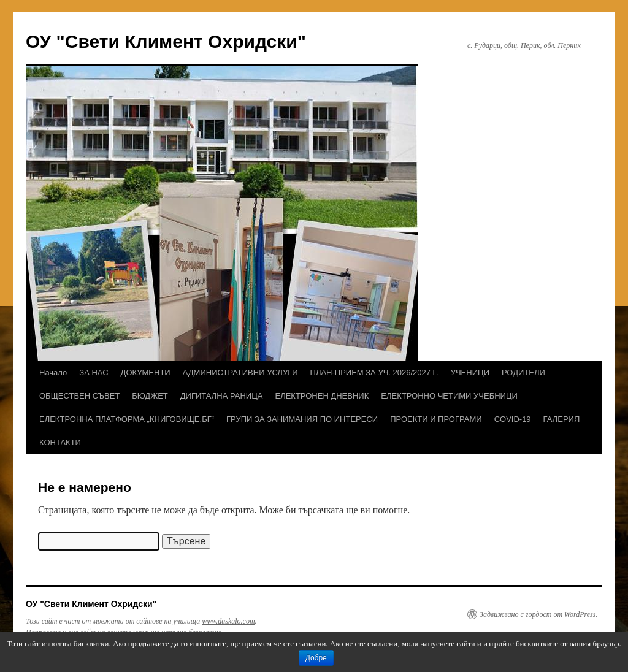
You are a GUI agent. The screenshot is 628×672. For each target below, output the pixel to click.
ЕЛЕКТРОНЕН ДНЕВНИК (322, 396)
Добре (316, 658)
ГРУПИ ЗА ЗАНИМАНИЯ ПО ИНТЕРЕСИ (302, 419)
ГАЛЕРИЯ (562, 419)
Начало (53, 372)
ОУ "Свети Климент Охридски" (166, 41)
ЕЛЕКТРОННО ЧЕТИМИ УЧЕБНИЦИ (449, 396)
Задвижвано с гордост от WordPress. (538, 614)
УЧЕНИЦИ (470, 372)
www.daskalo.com (228, 621)
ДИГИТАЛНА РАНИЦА (222, 396)
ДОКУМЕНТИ (146, 372)
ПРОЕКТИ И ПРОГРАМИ (436, 419)
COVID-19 (513, 419)
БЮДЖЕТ (150, 396)
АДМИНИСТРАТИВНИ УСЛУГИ (240, 372)
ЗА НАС (94, 372)
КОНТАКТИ (60, 442)
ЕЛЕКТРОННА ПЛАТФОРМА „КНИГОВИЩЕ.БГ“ (127, 419)
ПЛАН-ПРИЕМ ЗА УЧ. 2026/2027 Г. (374, 372)
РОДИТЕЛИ (523, 372)
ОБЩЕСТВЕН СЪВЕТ (79, 396)
